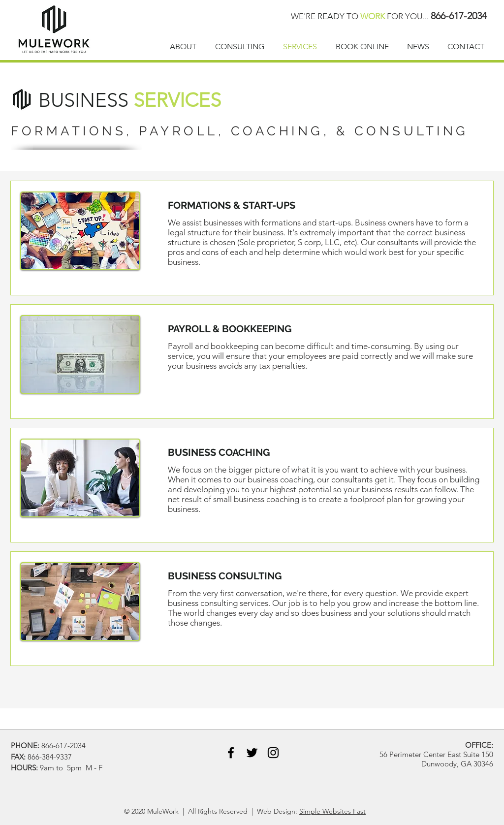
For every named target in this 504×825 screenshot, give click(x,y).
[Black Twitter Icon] (252, 753)
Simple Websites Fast (332, 811)
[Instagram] (273, 753)
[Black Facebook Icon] (231, 753)
